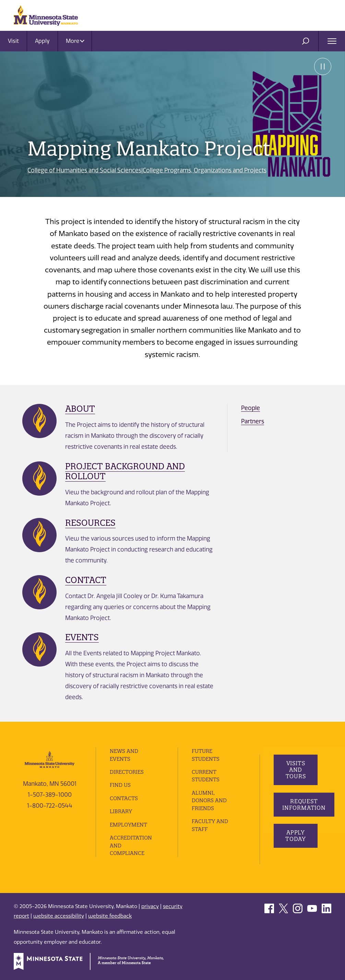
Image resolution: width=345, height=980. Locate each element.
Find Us (120, 785)
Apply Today (296, 836)
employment (128, 825)
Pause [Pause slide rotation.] (323, 66)
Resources (90, 523)
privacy (150, 906)
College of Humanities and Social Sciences (84, 170)
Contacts (124, 798)
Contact (86, 580)
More (75, 41)
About (80, 409)
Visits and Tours (296, 770)
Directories (127, 772)
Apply (42, 41)
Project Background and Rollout (125, 471)
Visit (13, 41)
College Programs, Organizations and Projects (205, 170)
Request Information (304, 804)
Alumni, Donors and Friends (209, 801)
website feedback (110, 916)
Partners (253, 421)
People (251, 408)
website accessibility (59, 916)
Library (121, 811)
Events (82, 637)
